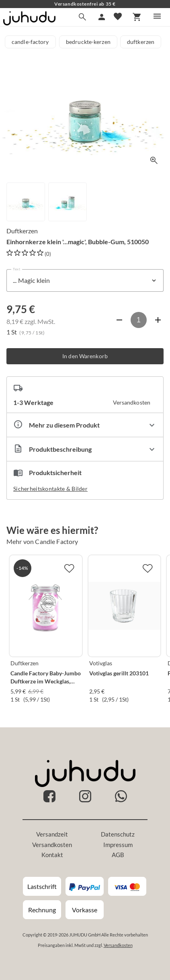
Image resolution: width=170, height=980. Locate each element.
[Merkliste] (118, 17)
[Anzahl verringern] (119, 320)
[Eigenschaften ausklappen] (85, 425)
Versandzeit (52, 834)
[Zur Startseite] (29, 23)
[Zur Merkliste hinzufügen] (69, 568)
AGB (118, 855)
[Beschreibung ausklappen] (85, 449)
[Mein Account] (102, 17)
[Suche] (82, 17)
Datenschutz (118, 834)
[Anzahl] (139, 320)
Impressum (118, 845)
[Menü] (157, 16)
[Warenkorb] (137, 17)
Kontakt (52, 855)
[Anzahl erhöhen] (158, 320)
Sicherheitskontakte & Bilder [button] (50, 489)
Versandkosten (52, 845)
